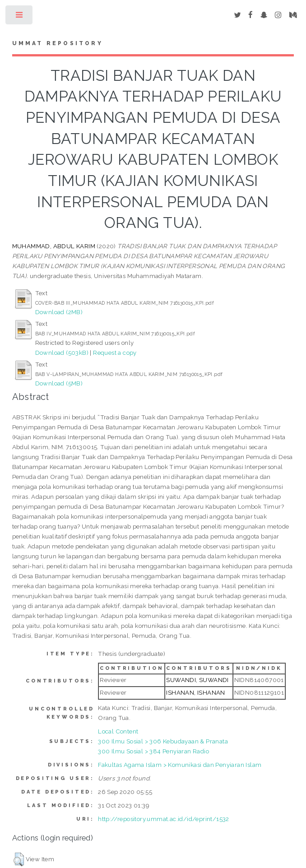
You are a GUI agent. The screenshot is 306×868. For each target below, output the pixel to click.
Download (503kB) (62, 353)
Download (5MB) (59, 383)
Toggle (20, 17)
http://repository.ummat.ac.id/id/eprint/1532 (164, 819)
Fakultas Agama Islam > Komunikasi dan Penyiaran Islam (180, 765)
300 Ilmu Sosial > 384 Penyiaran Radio (153, 751)
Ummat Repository (58, 43)
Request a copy (115, 353)
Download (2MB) (59, 312)
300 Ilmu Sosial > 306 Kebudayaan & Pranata (163, 741)
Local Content (118, 731)
